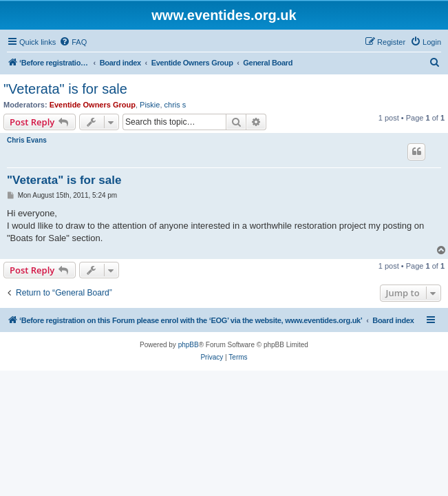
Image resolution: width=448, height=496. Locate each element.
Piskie (150, 105)
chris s (175, 105)
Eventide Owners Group (93, 105)
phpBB (189, 345)
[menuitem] (73, 42)
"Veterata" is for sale (65, 89)
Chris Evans (27, 140)
